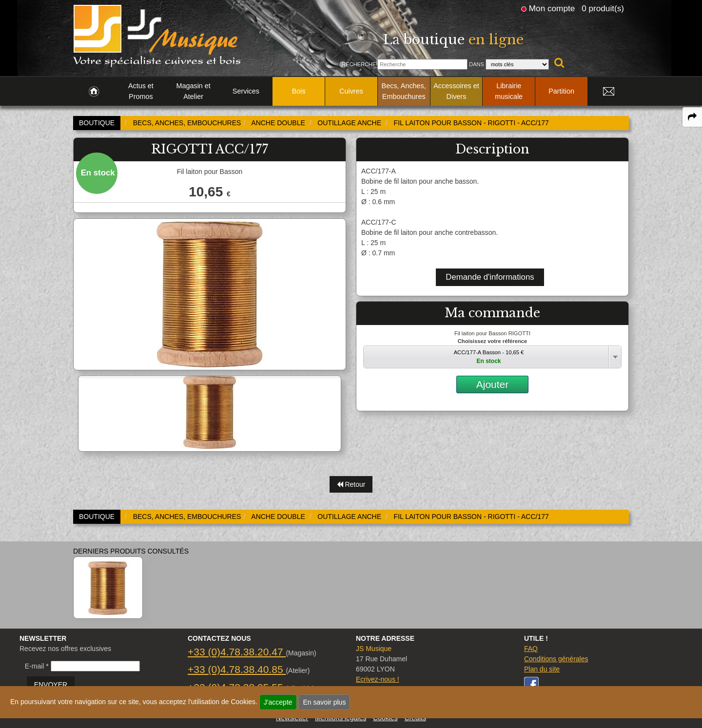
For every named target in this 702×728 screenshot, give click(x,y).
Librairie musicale (509, 91)
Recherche (359, 64)
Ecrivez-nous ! (378, 679)
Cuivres (351, 91)
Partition (561, 91)
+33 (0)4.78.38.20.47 (237, 652)
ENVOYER (51, 685)
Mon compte (552, 8)
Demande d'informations (490, 277)
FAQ (531, 649)
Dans (477, 64)
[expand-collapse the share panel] (692, 117)
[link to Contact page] (608, 92)
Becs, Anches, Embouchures (404, 91)
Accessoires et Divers (456, 91)
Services (246, 91)
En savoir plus (324, 702)
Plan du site (542, 669)
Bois (299, 91)
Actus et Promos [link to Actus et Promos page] (141, 91)
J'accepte (278, 702)
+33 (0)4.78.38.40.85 (237, 669)
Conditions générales (556, 659)
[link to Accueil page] (94, 92)
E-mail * (37, 666)
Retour (351, 484)
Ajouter (493, 384)
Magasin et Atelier (193, 91)
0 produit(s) (603, 8)
